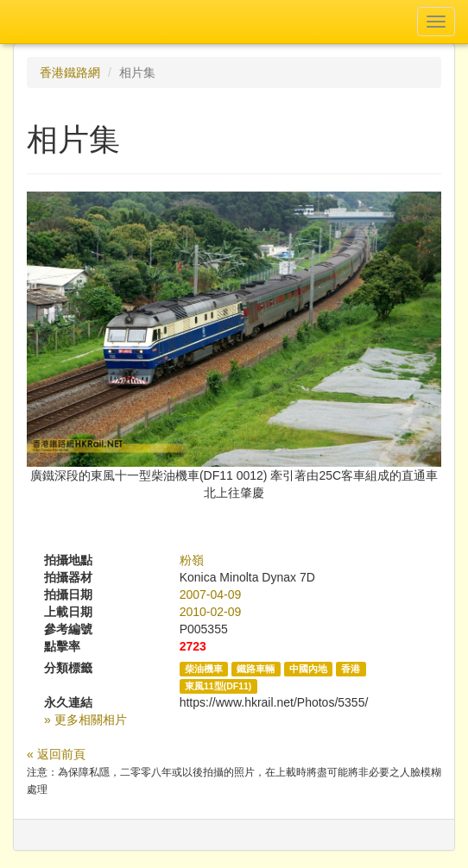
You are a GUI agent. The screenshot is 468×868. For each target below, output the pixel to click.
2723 (193, 646)
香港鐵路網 (70, 72)
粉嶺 (192, 560)
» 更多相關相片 (85, 720)
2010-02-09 (211, 612)
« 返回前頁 (56, 754)
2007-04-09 (211, 594)
